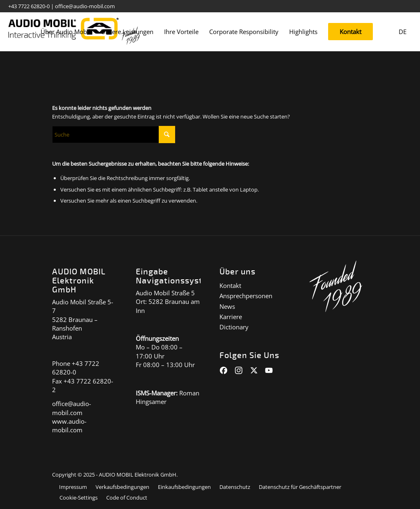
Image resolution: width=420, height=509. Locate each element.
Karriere (231, 317)
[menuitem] (65, 32)
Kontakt (230, 285)
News (227, 306)
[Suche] (114, 135)
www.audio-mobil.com (69, 426)
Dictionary (234, 327)
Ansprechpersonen (246, 296)
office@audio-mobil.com (85, 6)
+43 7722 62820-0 (29, 6)
